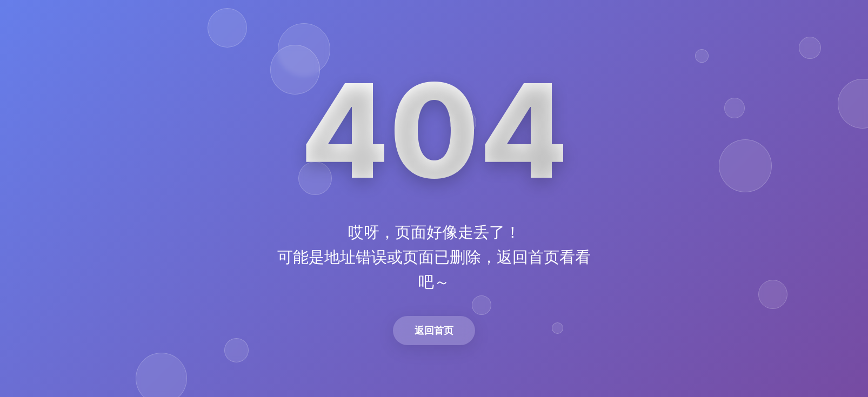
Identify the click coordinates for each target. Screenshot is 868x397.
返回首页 (434, 330)
